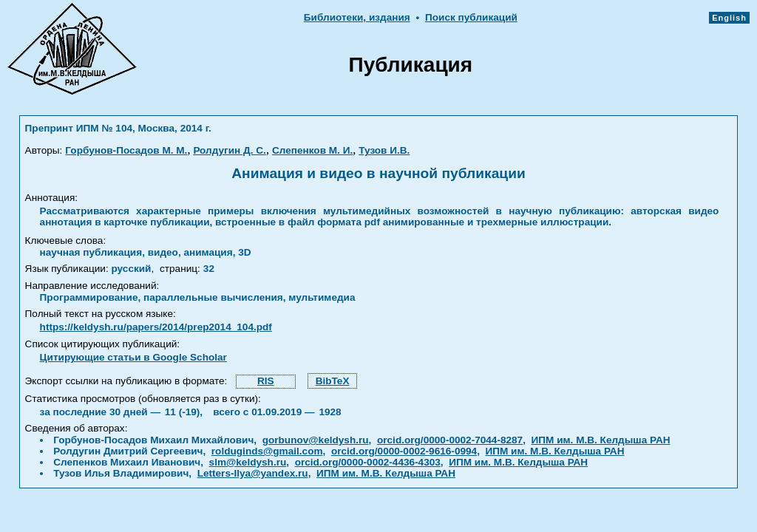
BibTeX (333, 381)
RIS (266, 381)
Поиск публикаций (471, 17)
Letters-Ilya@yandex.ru (253, 473)
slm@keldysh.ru (248, 462)
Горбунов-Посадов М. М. (126, 150)
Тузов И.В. (384, 150)
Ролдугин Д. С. (230, 150)
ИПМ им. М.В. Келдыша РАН (601, 440)
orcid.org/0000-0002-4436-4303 (368, 462)
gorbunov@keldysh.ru (316, 440)
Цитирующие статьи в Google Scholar (133, 357)
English (729, 18)
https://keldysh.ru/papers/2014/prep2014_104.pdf (156, 327)
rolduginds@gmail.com (267, 451)
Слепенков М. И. (312, 150)
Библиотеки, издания (357, 17)
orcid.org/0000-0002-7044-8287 (450, 440)
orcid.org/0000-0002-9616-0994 (404, 451)
